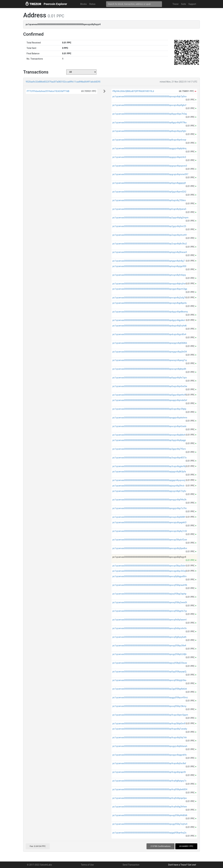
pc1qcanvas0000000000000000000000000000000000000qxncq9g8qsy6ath (149, 637)
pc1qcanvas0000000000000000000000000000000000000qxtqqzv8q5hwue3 (150, 252)
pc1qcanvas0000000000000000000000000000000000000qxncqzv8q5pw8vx (150, 548)
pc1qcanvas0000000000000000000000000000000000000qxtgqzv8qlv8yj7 (149, 261)
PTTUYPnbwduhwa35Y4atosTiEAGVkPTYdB (48, 91)
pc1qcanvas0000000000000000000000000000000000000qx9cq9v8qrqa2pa (149, 798)
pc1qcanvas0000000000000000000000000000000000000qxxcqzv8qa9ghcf (149, 105)
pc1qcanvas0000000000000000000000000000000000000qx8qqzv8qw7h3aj (150, 114)
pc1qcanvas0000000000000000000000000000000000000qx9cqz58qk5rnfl (149, 723)
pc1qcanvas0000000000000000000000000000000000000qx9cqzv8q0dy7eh (150, 737)
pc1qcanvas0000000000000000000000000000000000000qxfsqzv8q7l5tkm (149, 200)
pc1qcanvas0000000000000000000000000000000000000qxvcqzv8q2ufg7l (149, 298)
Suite (183, 4)
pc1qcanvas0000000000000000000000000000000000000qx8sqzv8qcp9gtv (149, 131)
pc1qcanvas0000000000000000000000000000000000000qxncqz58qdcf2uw (150, 540)
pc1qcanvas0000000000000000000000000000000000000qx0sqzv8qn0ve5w (150, 386)
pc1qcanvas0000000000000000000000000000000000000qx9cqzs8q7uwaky (150, 729)
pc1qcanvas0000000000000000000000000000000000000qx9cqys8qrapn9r (149, 772)
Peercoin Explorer (55, 4)
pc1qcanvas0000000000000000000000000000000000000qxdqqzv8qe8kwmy (150, 312)
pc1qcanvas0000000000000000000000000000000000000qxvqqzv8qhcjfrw (149, 284)
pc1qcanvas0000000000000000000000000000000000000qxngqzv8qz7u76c (150, 508)
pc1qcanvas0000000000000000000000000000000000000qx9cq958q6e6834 (150, 789)
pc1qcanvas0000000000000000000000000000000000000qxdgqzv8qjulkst (149, 320)
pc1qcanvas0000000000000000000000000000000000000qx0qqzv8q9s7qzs (150, 378)
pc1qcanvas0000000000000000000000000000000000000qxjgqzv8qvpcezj (149, 480)
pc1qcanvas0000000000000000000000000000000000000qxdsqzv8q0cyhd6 (150, 326)
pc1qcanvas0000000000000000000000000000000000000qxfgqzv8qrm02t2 (149, 192)
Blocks (83, 4)
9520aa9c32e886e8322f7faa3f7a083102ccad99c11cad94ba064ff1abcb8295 (63, 82)
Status (92, 4)
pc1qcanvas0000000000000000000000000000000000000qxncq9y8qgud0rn (149, 576)
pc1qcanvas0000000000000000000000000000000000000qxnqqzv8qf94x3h (149, 500)
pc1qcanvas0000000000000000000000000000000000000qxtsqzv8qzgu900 (149, 266)
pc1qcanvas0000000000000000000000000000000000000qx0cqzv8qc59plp (149, 409)
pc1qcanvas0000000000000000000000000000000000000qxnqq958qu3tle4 (149, 645)
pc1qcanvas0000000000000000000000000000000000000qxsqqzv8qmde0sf (150, 400)
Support (192, 4)
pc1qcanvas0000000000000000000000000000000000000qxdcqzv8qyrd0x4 (149, 334)
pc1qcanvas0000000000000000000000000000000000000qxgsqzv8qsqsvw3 (150, 166)
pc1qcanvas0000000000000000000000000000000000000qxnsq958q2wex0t (150, 602)
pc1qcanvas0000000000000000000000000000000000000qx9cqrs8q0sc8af (149, 763)
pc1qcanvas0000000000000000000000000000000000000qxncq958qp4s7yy (150, 611)
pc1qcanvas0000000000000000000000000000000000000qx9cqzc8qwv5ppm (150, 715)
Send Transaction (131, 865)
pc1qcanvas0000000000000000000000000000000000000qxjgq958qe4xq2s (149, 833)
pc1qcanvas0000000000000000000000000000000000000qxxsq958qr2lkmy (149, 706)
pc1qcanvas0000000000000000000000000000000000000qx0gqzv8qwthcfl (149, 395)
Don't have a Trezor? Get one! (182, 865)
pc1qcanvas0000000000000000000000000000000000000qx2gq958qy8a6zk (150, 689)
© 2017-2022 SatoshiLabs (39, 865)
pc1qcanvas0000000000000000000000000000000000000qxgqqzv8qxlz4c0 (149, 157)
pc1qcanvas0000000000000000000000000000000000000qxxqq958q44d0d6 (150, 815)
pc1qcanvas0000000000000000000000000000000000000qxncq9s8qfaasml (149, 620)
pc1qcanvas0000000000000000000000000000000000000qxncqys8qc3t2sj (149, 571)
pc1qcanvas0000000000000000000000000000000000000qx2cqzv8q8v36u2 (150, 244)
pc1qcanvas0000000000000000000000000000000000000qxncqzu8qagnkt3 (149, 522)
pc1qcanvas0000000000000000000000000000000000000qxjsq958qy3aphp (149, 594)
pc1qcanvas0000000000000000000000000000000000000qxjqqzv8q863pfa (149, 472)
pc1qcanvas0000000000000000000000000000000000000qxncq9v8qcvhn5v (150, 628)
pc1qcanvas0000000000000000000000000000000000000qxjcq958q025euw (150, 663)
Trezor (176, 4)
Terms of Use (87, 865)
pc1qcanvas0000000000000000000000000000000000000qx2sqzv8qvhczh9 (149, 235)
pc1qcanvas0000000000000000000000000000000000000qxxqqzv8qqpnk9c (150, 755)
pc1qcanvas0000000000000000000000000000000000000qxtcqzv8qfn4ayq (149, 275)
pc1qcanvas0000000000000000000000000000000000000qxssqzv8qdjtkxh (149, 435)
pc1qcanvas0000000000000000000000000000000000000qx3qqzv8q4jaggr (149, 440)
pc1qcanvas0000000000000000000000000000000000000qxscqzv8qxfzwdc (149, 426)
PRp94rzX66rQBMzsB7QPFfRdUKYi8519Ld (133, 91)
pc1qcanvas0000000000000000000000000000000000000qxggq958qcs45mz (150, 697)
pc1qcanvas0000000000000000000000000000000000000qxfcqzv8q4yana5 (149, 209)
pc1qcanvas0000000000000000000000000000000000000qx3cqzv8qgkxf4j (149, 466)
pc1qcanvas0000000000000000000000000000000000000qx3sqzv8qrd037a (149, 458)
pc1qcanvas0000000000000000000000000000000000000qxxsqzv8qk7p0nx (149, 96)
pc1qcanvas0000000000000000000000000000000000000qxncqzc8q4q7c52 (150, 531)
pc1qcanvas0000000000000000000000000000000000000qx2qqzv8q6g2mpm (150, 218)
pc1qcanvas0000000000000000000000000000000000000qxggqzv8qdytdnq (149, 148)
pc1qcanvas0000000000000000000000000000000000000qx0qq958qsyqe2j (149, 672)
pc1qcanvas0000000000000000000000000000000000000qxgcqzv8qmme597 (150, 174)
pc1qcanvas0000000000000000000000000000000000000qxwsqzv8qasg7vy (150, 360)
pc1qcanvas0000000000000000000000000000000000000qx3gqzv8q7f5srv (149, 449)
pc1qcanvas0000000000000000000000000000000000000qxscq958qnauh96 (150, 585)
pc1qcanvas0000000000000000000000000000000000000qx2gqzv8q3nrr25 (149, 226)
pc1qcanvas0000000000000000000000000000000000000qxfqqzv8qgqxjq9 (149, 183)
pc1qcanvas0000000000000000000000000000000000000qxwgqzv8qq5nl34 (150, 352)
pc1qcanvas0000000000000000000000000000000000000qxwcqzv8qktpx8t (149, 369)
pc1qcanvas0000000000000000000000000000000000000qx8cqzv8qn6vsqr (149, 140)
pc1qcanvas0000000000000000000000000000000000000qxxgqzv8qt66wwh (150, 746)
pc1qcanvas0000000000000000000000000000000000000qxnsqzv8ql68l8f (149, 517)
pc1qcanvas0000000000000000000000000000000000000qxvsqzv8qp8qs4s (150, 303)
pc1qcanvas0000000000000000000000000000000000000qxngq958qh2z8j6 (149, 654)
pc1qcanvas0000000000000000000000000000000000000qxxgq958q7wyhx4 (150, 824)
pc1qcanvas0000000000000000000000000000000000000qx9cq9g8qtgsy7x (149, 781)
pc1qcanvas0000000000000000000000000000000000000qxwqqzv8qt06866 (150, 343)
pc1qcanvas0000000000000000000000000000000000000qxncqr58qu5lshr (149, 566)
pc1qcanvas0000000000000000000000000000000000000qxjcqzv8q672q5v (149, 491)
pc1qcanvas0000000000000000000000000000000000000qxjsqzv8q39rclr (148, 486)
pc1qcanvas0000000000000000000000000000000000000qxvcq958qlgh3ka (149, 680)
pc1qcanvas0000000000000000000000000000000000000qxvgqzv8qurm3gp (150, 289)
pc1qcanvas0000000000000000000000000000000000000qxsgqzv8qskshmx (150, 418)
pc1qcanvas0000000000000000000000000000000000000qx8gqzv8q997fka (149, 122)
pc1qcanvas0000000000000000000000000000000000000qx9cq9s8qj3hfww (150, 807)
